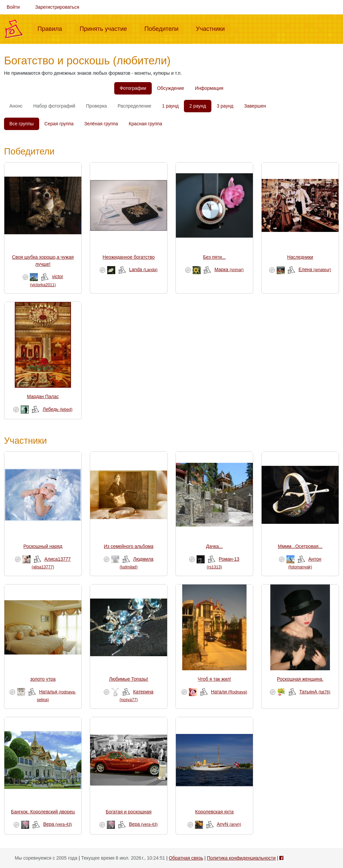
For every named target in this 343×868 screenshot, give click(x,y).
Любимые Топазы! (129, 679)
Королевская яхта (215, 812)
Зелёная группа (101, 124)
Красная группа (145, 124)
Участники (213, 28)
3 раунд (225, 106)
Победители (164, 28)
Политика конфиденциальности (241, 858)
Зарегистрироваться (57, 7)
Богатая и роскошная (129, 812)
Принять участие (106, 28)
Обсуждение (171, 88)
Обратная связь (186, 858)
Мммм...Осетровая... (300, 546)
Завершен (255, 106)
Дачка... (214, 546)
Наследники (300, 257)
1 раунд (170, 106)
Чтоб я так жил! (214, 679)
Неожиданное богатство (128, 257)
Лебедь (57, 409)
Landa (143, 269)
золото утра (43, 679)
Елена (315, 269)
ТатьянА (315, 692)
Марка (229, 269)
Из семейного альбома (129, 546)
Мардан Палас (43, 396)
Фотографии (133, 88)
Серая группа (59, 124)
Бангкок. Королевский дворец (43, 812)
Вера (58, 824)
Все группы (22, 124)
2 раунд (198, 106)
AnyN (229, 824)
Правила (52, 28)
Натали (229, 692)
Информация (209, 88)
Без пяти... (214, 257)
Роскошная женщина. (300, 679)
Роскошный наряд (43, 546)
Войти (13, 7)
